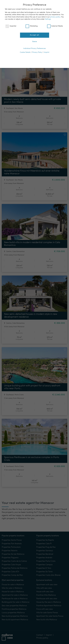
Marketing (32, 26)
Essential (11, 26)
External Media (55, 26)
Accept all (34, 35)
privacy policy (55, 17)
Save (35, 42)
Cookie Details (25, 52)
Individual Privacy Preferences (34, 48)
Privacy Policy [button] (37, 52)
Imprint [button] (47, 52)
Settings (48, 19)
